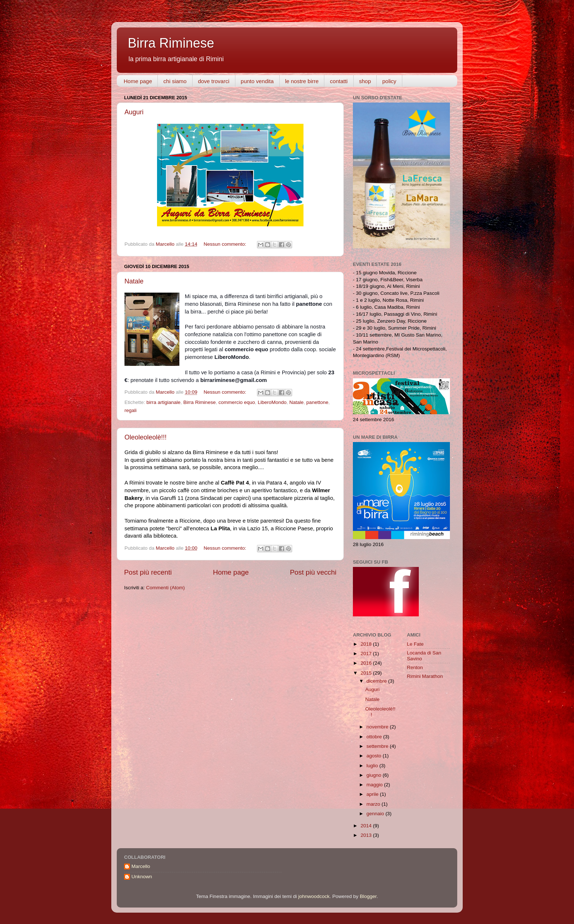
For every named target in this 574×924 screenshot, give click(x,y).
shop (365, 81)
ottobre (375, 737)
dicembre (377, 681)
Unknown (142, 877)
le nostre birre (302, 81)
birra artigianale (163, 402)
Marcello (141, 866)
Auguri (134, 112)
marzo (374, 804)
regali (131, 410)
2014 (367, 826)
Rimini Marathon (425, 676)
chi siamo (175, 81)
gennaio (376, 814)
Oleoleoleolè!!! (146, 437)
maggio (375, 785)
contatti (339, 81)
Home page (138, 81)
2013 (367, 835)
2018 (367, 644)
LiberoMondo (272, 402)
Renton (415, 667)
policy (389, 81)
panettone (317, 402)
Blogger (368, 896)
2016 (367, 663)
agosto (374, 756)
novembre (378, 727)
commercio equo (237, 402)
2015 (367, 673)
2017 (367, 654)
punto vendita (257, 81)
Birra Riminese (171, 43)
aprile (373, 794)
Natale (134, 281)
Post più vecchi (313, 572)
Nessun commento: (225, 244)
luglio (373, 766)
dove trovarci (214, 81)
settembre (378, 746)
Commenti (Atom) (165, 588)
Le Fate (415, 644)
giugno (374, 775)
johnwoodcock (314, 896)
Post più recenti (148, 572)
